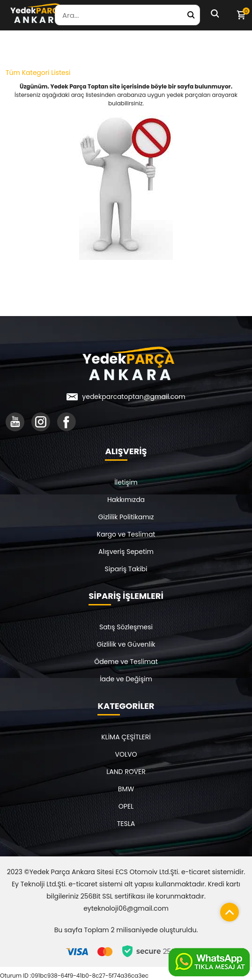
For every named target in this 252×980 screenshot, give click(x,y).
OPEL (126, 806)
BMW (126, 789)
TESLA (126, 824)
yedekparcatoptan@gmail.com (133, 397)
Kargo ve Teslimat (126, 534)
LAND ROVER (126, 772)
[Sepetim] (241, 15)
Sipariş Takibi (126, 569)
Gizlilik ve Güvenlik (126, 644)
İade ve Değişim (126, 679)
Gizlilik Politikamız (126, 517)
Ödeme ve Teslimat (126, 662)
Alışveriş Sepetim (126, 552)
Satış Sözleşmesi (126, 627)
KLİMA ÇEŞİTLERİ (126, 737)
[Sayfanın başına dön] (227, 910)
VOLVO (126, 754)
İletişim (126, 482)
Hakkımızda (126, 500)
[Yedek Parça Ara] (191, 15)
